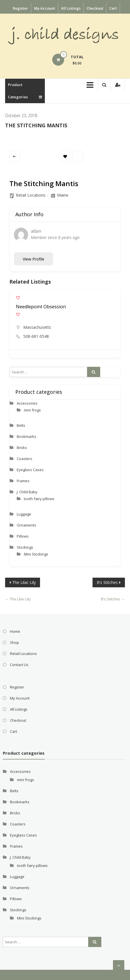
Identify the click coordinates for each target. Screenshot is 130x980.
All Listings (71, 8)
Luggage (24, 514)
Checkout (95, 8)
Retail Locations (31, 195)
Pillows (23, 536)
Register (20, 8)
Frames (23, 481)
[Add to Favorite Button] (18, 298)
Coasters (25, 459)
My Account (45, 8)
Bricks (22, 448)
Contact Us (19, 665)
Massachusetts (37, 327)
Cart (113, 8)
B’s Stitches (107, 582)
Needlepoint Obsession (41, 307)
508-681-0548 (36, 336)
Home (15, 631)
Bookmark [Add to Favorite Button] (65, 156)
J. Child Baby (27, 492)
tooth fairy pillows (39, 499)
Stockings (25, 547)
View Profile (33, 259)
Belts (21, 425)
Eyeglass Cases (30, 470)
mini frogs (32, 410)
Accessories (27, 403)
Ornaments (27, 525)
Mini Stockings (36, 554)
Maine (63, 195)
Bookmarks (27, 436)
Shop (14, 642)
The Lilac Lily (24, 582)
